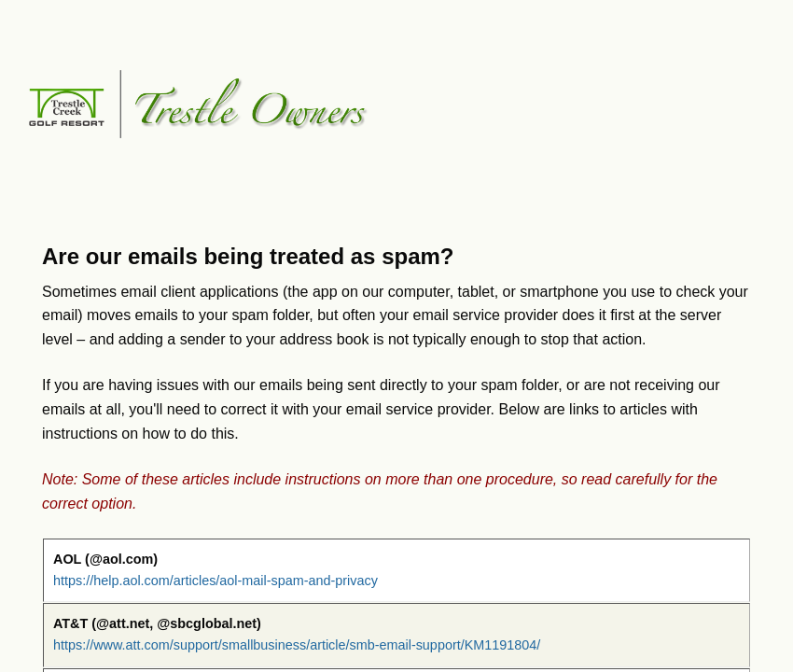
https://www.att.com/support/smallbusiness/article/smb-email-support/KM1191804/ (297, 645)
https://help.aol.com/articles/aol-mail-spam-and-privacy (216, 581)
